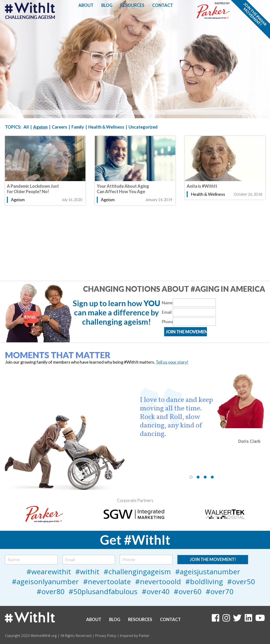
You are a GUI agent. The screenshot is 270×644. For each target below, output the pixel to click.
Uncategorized (143, 127)
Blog (107, 5)
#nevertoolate (107, 581)
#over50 (241, 581)
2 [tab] (198, 477)
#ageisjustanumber (208, 572)
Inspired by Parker (135, 635)
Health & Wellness (106, 127)
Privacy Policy (106, 635)
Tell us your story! (172, 362)
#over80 (51, 591)
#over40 (156, 591)
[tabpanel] (203, 408)
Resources (132, 5)
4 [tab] (212, 477)
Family (78, 127)
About (86, 5)
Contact (163, 5)
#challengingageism (137, 572)
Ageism (40, 127)
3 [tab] (205, 477)
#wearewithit (49, 572)
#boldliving (204, 581)
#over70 (219, 591)
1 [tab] (191, 477)
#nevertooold (158, 581)
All (26, 127)
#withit (87, 572)
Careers (60, 127)
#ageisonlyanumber (45, 581)
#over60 (188, 591)
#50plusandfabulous (103, 591)
